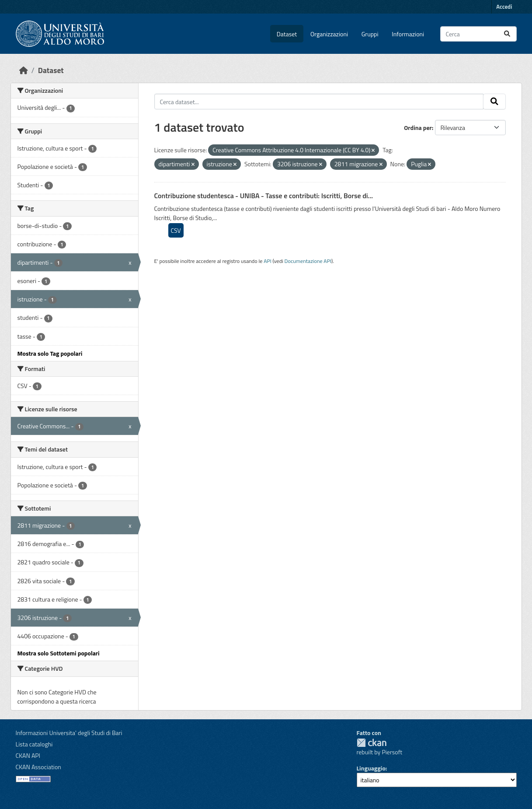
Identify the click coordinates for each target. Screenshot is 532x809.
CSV (176, 230)
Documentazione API (308, 261)
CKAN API (28, 755)
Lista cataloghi (34, 744)
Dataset (287, 34)
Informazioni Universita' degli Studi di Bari (69, 733)
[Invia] (507, 34)
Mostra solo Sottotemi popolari (59, 653)
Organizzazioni (329, 34)
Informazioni (408, 34)
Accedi (504, 7)
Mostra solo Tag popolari (50, 353)
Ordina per (418, 128)
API (268, 261)
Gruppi (370, 34)
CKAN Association (38, 767)
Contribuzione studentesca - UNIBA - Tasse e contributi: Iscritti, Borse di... (264, 196)
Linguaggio (371, 768)
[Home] (24, 70)
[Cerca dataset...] (478, 34)
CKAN (372, 743)
